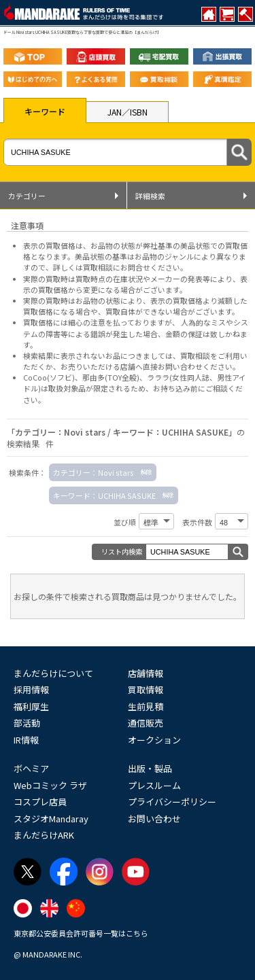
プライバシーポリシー (172, 802)
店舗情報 (146, 673)
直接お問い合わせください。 (191, 366)
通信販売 (146, 723)
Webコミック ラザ (50, 785)
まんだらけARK (44, 835)
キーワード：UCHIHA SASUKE (104, 495)
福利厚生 (31, 706)
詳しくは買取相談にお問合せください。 (120, 267)
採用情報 (31, 689)
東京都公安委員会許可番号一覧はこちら (81, 933)
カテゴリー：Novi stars (93, 472)
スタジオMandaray (51, 819)
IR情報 (26, 740)
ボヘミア (31, 768)
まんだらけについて (53, 673)
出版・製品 (150, 768)
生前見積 (146, 706)
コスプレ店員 (40, 802)
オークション (154, 740)
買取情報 (146, 689)
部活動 (27, 723)
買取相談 (195, 355)
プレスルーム (154, 785)
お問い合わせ (154, 819)
